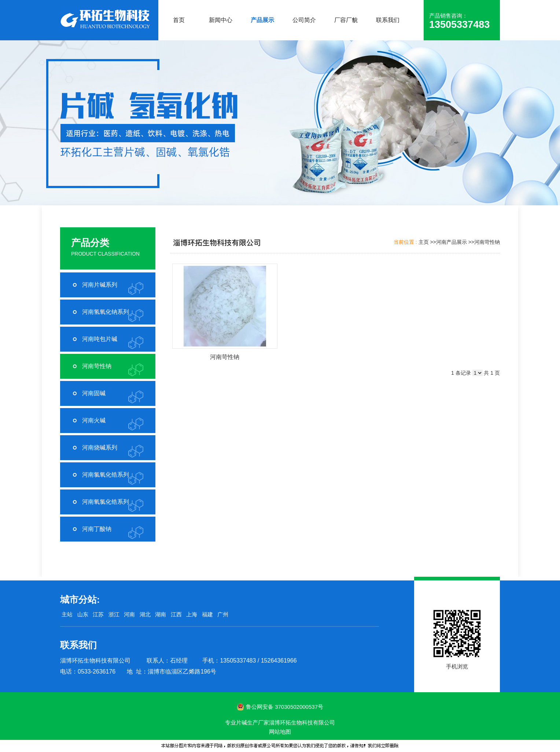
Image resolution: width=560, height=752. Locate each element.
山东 (83, 614)
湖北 (145, 614)
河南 (129, 614)
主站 (66, 614)
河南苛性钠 (487, 242)
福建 (207, 614)
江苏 (98, 614)
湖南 (161, 614)
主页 (424, 242)
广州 (223, 614)
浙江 (114, 614)
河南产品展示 (452, 242)
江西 (176, 614)
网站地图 (280, 732)
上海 (192, 614)
